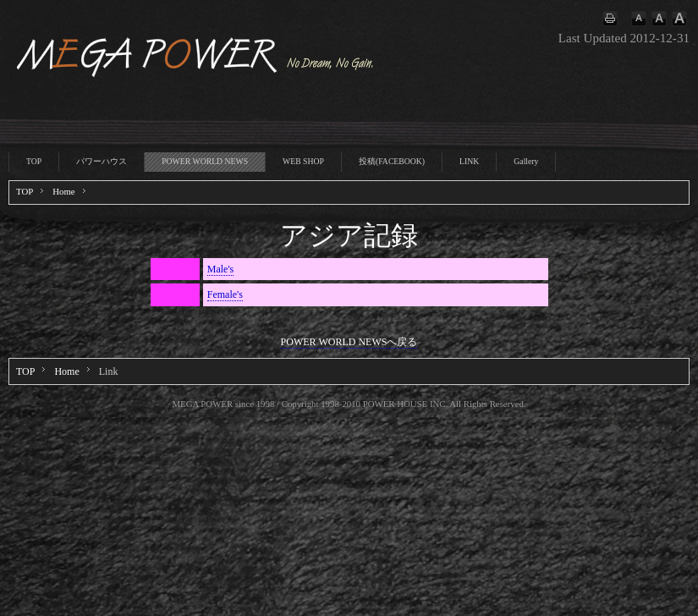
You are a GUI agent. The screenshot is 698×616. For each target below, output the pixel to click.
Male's (221, 269)
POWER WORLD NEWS (205, 161)
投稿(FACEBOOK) (392, 161)
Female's (225, 294)
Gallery (526, 161)
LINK (469, 161)
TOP (34, 161)
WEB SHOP (303, 161)
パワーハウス (102, 161)
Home (63, 191)
